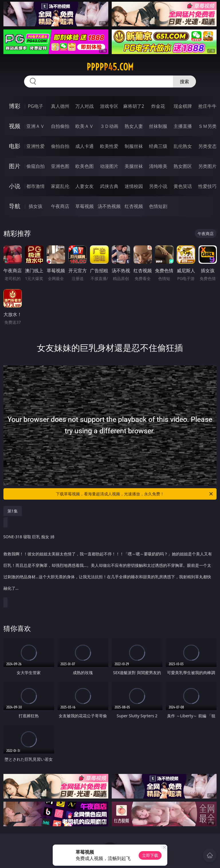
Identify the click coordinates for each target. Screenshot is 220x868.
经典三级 (158, 146)
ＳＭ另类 (207, 126)
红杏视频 (134, 206)
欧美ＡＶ (85, 126)
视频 (15, 126)
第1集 (13, 511)
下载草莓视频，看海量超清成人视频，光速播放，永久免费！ (135, 494)
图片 (15, 166)
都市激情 (36, 186)
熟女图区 (183, 166)
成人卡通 (85, 146)
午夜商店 (60, 206)
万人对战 (85, 106)
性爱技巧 (207, 186)
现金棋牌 (183, 106)
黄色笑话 (183, 186)
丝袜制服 (158, 126)
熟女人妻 (134, 126)
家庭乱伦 (60, 186)
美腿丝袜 (134, 166)
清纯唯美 (158, 166)
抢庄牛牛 (207, 106)
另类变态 (207, 146)
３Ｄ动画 (109, 126)
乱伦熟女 (183, 146)
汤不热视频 (109, 206)
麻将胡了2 (134, 106)
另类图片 (207, 166)
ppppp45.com (110, 67)
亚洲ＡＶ (36, 126)
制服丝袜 (134, 146)
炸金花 (158, 106)
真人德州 (60, 106)
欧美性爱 (109, 146)
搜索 (184, 82)
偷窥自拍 (36, 166)
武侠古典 (109, 186)
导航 (15, 206)
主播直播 (183, 126)
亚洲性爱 (36, 146)
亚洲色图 (60, 166)
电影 (15, 146)
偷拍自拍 (60, 146)
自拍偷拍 (60, 126)
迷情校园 (134, 186)
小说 (15, 186)
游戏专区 (109, 106)
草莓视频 (85, 206)
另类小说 (158, 186)
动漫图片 (109, 166)
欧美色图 (85, 166)
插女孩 (36, 206)
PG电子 (35, 106)
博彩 (15, 106)
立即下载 (150, 855)
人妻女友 (85, 186)
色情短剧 (158, 206)
